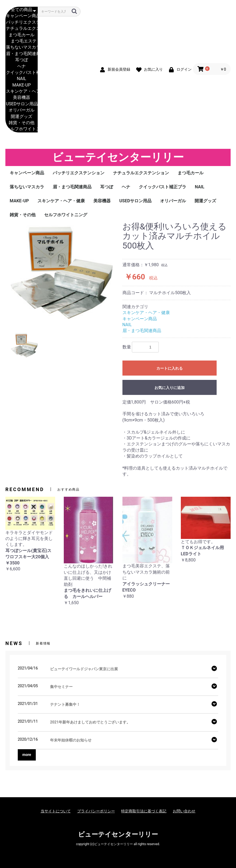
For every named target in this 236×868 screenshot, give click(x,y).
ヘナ (22, 66)
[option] (62, 273)
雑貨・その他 (22, 123)
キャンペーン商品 (22, 16)
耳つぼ (22, 60)
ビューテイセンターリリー (118, 157)
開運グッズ (22, 117)
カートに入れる (170, 368)
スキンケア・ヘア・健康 (22, 91)
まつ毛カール (22, 35)
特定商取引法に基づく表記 (144, 811)
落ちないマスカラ (22, 47)
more (27, 755)
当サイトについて (56, 811)
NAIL (22, 79)
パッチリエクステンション (22, 22)
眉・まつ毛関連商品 (22, 54)
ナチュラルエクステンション (22, 29)
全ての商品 (22, 10)
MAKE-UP (22, 85)
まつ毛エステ (22, 41)
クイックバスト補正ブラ (22, 73)
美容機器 (22, 98)
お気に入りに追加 (170, 388)
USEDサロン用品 (22, 104)
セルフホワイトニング (22, 129)
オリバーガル (22, 110)
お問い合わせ (184, 811)
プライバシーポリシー (96, 811)
